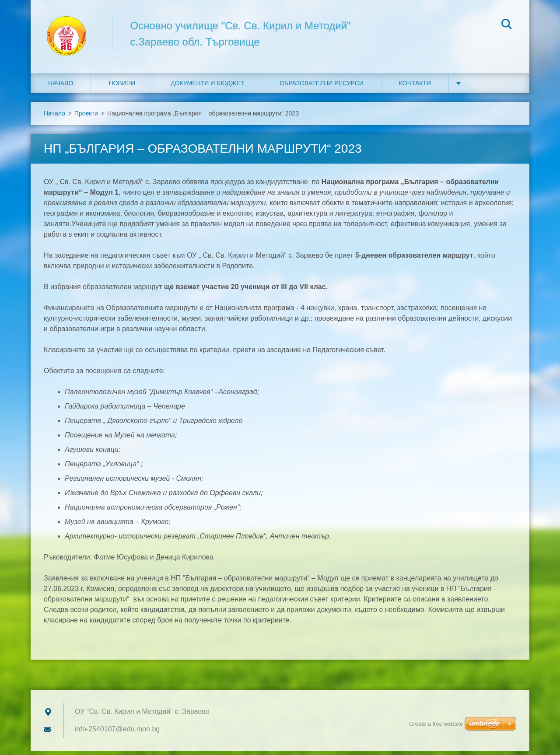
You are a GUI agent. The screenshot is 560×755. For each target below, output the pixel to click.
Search (507, 25)
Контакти (415, 87)
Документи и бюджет (207, 87)
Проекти (86, 117)
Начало (61, 87)
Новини (122, 87)
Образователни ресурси (322, 87)
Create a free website (436, 724)
